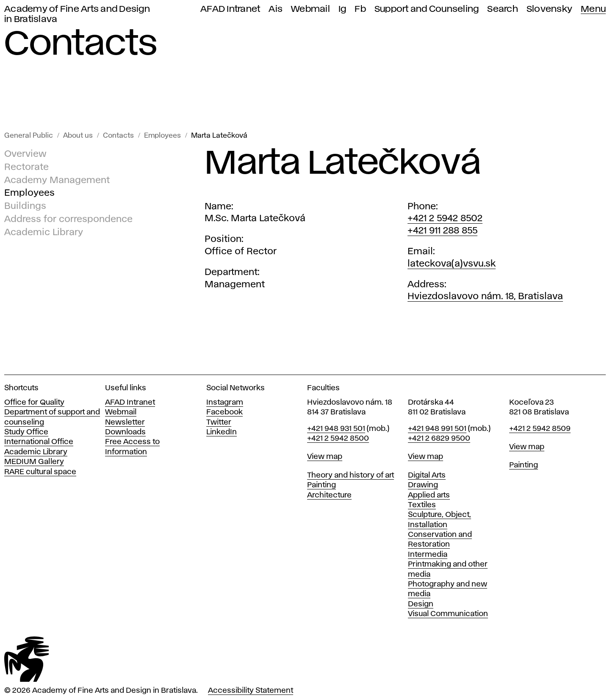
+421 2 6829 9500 (439, 439)
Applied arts (429, 495)
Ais (276, 9)
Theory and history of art (351, 475)
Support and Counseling (427, 9)
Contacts (118, 136)
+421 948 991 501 (437, 429)
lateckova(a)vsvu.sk (452, 264)
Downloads (125, 432)
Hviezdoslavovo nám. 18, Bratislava (485, 297)
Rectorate (26, 167)
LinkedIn (222, 432)
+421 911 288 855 (442, 231)
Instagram (225, 403)
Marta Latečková (219, 136)
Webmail (311, 9)
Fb (360, 9)
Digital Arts (427, 475)
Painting (322, 485)
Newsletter (125, 422)
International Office (39, 442)
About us (78, 136)
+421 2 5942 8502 (445, 219)
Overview (25, 154)
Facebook (225, 412)
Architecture (329, 495)
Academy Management (57, 181)
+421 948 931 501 (336, 429)
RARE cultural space (40, 472)
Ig (342, 9)
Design (421, 604)
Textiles (422, 505)
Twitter (219, 422)
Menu (593, 9)
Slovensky (549, 9)
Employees (162, 136)
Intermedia (428, 555)
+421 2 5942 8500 (338, 439)
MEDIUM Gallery (34, 462)
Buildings (25, 206)
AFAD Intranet (230, 9)
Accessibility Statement (251, 691)
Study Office (26, 432)
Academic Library (44, 233)
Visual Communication (448, 614)
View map (325, 457)
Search (503, 9)
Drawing (423, 485)
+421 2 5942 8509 (540, 429)
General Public (29, 136)
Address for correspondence (68, 219)
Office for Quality (34, 403)
